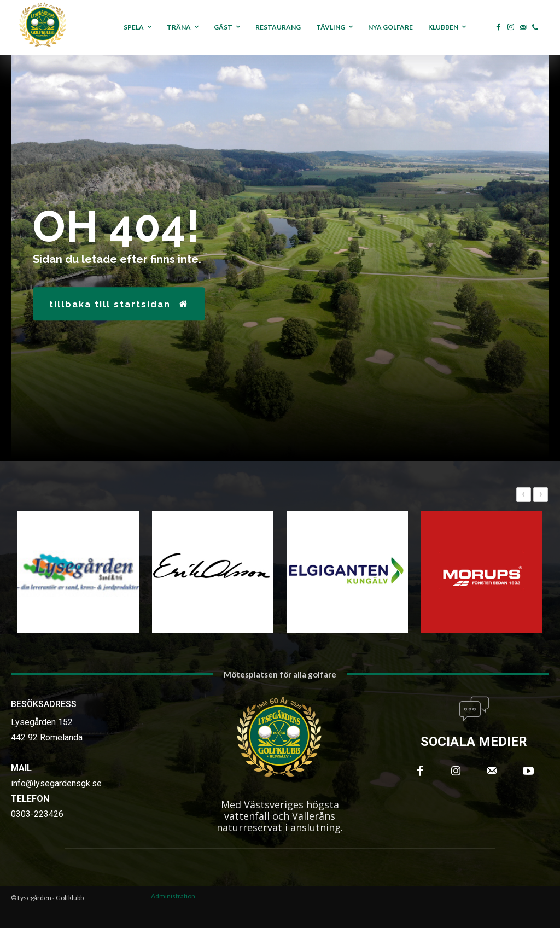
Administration (173, 896)
